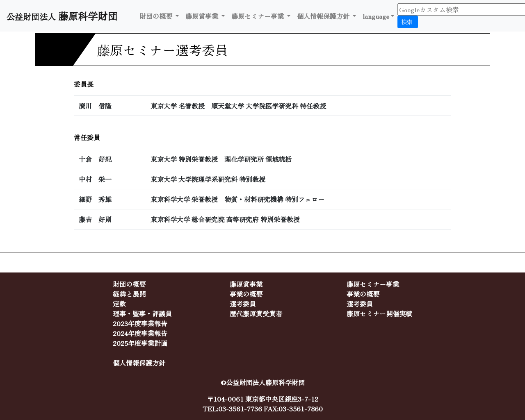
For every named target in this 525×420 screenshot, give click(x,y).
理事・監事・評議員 (142, 313)
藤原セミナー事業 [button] (258, 16)
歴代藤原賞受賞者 (256, 313)
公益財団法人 (65, 16)
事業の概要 (246, 294)
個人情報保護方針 (324, 16)
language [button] (376, 16)
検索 (408, 22)
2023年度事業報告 (140, 323)
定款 (119, 304)
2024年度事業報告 (140, 333)
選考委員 (243, 304)
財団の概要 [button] (157, 16)
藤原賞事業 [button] (203, 16)
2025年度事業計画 (140, 343)
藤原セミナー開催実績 (379, 313)
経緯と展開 (129, 294)
